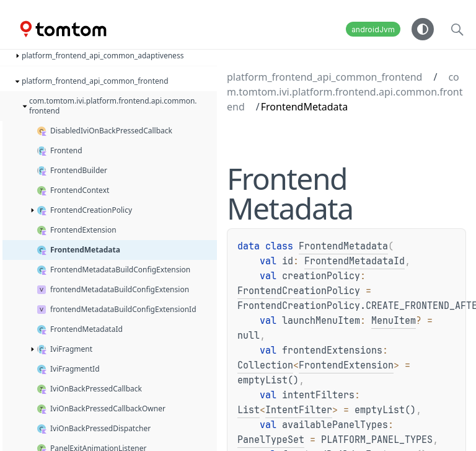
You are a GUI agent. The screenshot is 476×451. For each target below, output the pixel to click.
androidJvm (373, 29)
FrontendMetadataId (355, 261)
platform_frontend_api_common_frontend (324, 77)
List (249, 410)
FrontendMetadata (343, 246)
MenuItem (394, 321)
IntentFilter (299, 410)
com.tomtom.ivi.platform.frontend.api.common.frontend (345, 92)
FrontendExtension (346, 365)
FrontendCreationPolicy (299, 291)
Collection (265, 365)
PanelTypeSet (271, 440)
